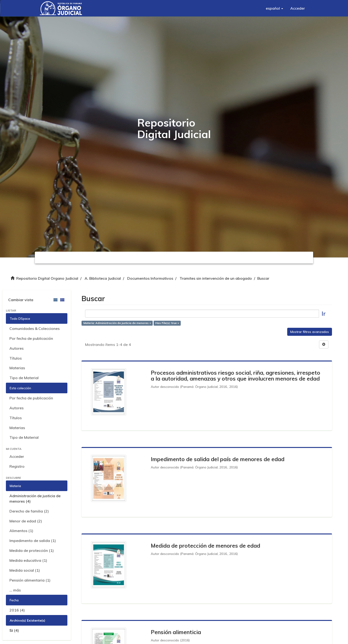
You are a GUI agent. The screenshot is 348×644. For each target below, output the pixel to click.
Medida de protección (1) (32, 550)
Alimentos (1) (21, 531)
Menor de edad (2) (26, 521)
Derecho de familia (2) (29, 511)
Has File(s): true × (167, 323)
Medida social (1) (25, 570)
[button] (274, 8)
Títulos (16, 358)
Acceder (17, 456)
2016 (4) (17, 610)
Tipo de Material (24, 378)
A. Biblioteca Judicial (103, 278)
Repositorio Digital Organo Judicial (47, 278)
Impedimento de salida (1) (33, 541)
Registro (17, 466)
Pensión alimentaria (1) (30, 580)
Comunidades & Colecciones (35, 328)
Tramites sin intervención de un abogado (216, 278)
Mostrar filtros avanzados (310, 332)
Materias (17, 368)
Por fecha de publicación (31, 338)
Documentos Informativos (150, 278)
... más (15, 590)
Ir (324, 314)
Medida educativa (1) (28, 560)
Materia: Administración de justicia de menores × (117, 323)
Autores (16, 348)
